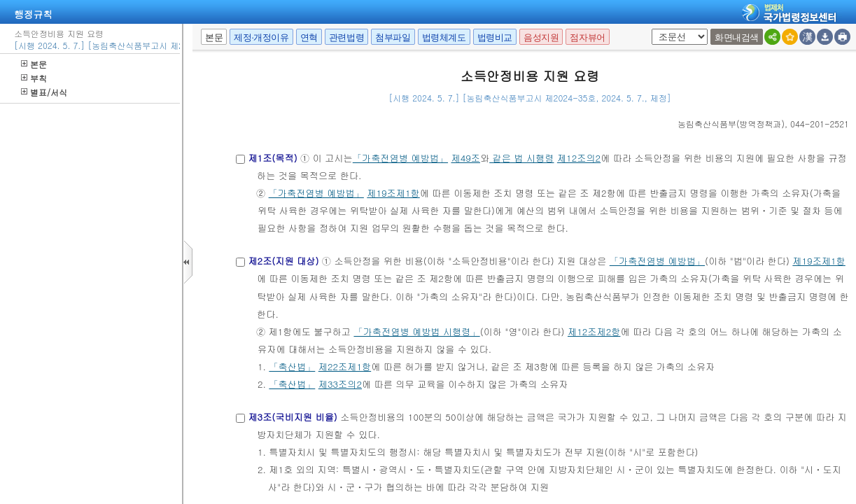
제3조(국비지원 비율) (292, 417)
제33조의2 (340, 384)
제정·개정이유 (261, 37)
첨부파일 (393, 37)
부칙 (34, 78)
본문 (34, 64)
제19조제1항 (393, 193)
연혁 (309, 37)
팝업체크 (649, 29)
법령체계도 (444, 37)
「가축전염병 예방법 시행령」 (416, 331)
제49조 (465, 158)
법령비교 (495, 37)
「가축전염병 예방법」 (400, 158)
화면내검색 (737, 37)
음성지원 (541, 37)
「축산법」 (292, 366)
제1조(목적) (272, 158)
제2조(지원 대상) (283, 261)
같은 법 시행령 (521, 158)
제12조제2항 (594, 331)
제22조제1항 (345, 366)
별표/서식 (44, 92)
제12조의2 (579, 158)
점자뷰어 (587, 37)
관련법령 (346, 37)
